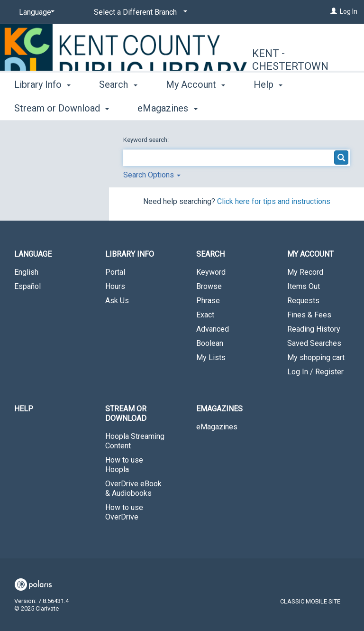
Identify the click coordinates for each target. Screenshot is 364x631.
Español (27, 286)
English (26, 272)
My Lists (211, 357)
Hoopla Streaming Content (135, 441)
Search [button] (118, 107)
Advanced (213, 329)
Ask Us (117, 301)
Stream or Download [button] (126, 413)
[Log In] (334, 11)
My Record (305, 272)
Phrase (208, 301)
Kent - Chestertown (290, 60)
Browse (209, 286)
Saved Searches (314, 343)
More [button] (272, 108)
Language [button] (33, 254)
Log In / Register (315, 372)
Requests (303, 301)
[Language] (35, 12)
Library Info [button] (42, 107)
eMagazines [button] (219, 409)
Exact (205, 315)
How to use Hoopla (124, 465)
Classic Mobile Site (310, 601)
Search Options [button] (152, 175)
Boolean (210, 343)
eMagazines (217, 427)
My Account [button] (196, 107)
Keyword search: (147, 140)
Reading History (314, 329)
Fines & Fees (309, 315)
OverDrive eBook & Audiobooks (133, 488)
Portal (115, 272)
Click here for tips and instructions (274, 201)
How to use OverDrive (124, 512)
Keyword (211, 272)
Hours (115, 286)
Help (24, 409)
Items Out (304, 286)
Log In (349, 11)
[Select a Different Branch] (139, 12)
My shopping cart (316, 357)
